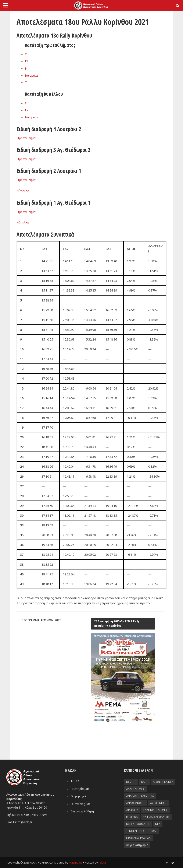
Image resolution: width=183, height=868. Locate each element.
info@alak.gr (24, 822)
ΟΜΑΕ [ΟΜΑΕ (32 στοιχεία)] (153, 831)
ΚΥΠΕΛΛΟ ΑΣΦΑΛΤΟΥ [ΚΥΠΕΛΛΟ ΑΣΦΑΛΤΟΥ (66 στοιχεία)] (156, 817)
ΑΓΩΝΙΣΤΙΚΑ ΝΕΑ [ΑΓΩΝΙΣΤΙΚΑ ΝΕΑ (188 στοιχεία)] (163, 782)
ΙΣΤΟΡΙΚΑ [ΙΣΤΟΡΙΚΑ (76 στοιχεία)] (132, 817)
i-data (102, 862)
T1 (27, 82)
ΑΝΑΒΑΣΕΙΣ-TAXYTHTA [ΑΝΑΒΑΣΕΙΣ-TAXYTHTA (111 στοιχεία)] (140, 796)
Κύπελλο (23, 191)
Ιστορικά (31, 75)
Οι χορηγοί (78, 796)
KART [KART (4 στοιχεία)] (145, 782)
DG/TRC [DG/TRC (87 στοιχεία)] (131, 782)
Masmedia (76, 862)
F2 (27, 61)
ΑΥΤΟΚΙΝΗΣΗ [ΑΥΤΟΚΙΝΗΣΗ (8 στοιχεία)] (158, 803)
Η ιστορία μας (80, 789)
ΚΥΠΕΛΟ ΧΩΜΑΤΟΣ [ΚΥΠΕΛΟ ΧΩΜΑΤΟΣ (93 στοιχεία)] (138, 824)
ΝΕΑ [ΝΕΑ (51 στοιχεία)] (158, 824)
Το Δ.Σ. (76, 781)
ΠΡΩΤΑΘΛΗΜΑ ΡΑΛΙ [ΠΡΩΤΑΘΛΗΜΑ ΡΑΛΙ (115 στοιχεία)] (139, 838)
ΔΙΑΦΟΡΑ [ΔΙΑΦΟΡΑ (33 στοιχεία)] (132, 810)
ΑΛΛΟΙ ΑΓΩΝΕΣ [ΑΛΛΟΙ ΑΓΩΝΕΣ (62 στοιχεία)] (135, 789)
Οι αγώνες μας (80, 804)
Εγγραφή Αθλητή (82, 811)
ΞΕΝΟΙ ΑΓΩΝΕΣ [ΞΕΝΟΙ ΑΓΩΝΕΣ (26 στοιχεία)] (135, 831)
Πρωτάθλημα (26, 138)
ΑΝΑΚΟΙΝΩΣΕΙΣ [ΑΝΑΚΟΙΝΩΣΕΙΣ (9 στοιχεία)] (136, 803)
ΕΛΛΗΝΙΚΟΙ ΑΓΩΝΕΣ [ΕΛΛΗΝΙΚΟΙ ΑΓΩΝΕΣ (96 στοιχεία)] (156, 810)
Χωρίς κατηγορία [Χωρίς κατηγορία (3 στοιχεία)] (137, 845)
